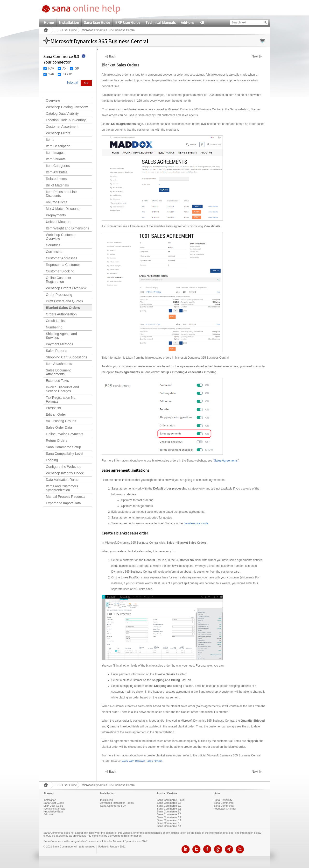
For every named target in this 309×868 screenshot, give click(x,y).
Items (50, 140)
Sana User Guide (97, 22)
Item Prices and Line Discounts (61, 194)
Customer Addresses (62, 258)
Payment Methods (60, 344)
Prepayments (56, 215)
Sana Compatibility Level (64, 454)
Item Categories (58, 166)
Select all (72, 83)
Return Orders (57, 441)
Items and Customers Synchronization (62, 488)
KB (202, 22)
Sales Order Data (59, 427)
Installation (69, 22)
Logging (52, 460)
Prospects (53, 408)
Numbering (54, 327)
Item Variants (56, 159)
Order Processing (59, 295)
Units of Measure (59, 222)
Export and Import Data (63, 503)
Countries (53, 245)
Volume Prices (57, 202)
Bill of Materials (57, 185)
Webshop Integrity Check (65, 473)
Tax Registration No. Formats (61, 399)
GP (77, 69)
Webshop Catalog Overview (67, 107)
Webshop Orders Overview (66, 288)
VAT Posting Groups (61, 421)
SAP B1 (68, 74)
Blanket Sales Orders (63, 308)
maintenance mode (196, 523)
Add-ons (188, 22)
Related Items (56, 179)
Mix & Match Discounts (63, 209)
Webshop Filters (58, 133)
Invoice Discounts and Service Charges (62, 389)
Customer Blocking (60, 271)
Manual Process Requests (66, 497)
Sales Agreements (226, 461)
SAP (51, 74)
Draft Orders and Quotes (64, 301)
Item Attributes (57, 172)
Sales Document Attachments (58, 372)
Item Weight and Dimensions (67, 228)
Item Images (55, 153)
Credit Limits (55, 321)
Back (113, 57)
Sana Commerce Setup (63, 447)
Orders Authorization (61, 314)
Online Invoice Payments (65, 434)
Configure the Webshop (64, 467)
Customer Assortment (62, 127)
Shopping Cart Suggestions (66, 357)
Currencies (54, 252)
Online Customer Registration (59, 280)
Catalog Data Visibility (62, 114)
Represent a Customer (63, 265)
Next (255, 57)
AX (64, 69)
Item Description (58, 146)
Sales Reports (56, 351)
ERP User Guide (128, 22)
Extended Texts (57, 381)
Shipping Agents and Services (61, 336)
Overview (53, 100)
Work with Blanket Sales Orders (142, 761)
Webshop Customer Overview (61, 237)
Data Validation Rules (62, 480)
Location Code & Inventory (66, 120)
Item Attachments (59, 364)
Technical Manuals (161, 22)
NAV (51, 69)
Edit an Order (56, 414)
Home (49, 22)
